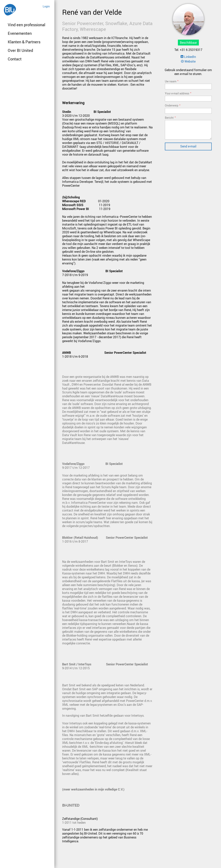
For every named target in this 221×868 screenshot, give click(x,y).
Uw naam (171, 81)
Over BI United (20, 50)
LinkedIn (188, 57)
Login (46, 6)
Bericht (169, 118)
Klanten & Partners (24, 42)
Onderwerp (172, 105)
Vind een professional (27, 25)
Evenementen (20, 33)
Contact (15, 59)
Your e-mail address (177, 93)
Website (188, 61)
